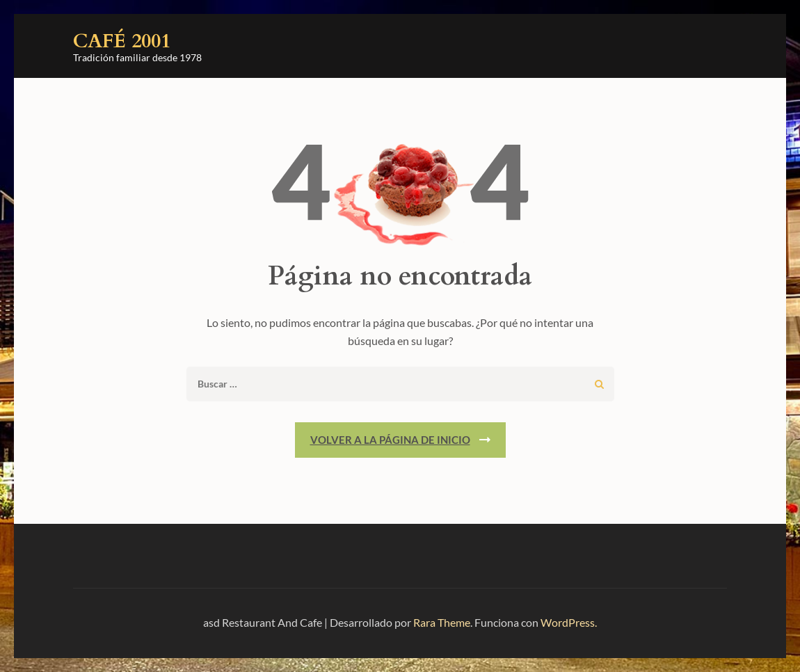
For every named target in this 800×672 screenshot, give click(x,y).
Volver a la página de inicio (390, 440)
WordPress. (569, 622)
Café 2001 (122, 41)
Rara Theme (442, 622)
